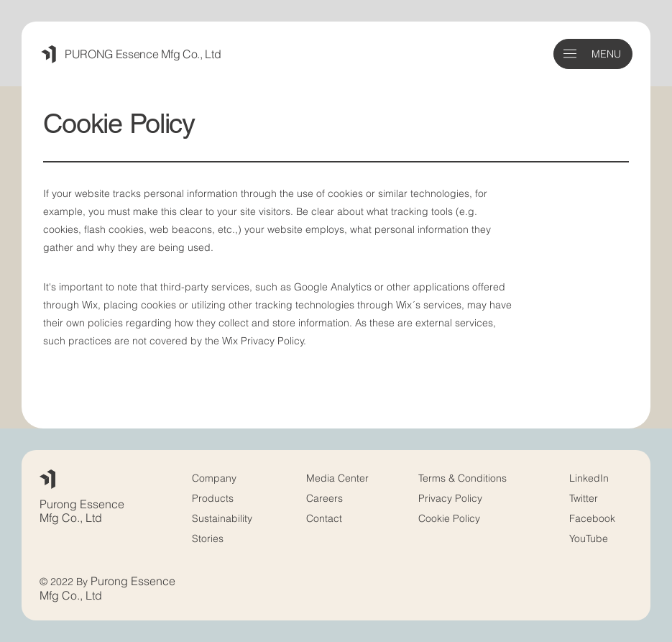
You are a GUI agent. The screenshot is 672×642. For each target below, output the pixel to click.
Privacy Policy (450, 498)
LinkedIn (589, 478)
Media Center (337, 478)
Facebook (592, 518)
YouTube (589, 538)
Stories (208, 538)
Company (214, 478)
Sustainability (222, 518)
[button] (570, 54)
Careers (325, 498)
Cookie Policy (449, 518)
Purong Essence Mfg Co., (82, 511)
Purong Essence (133, 581)
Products (213, 498)
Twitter (584, 498)
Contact (324, 518)
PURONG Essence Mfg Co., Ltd (143, 54)
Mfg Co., (61, 595)
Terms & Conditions (464, 478)
